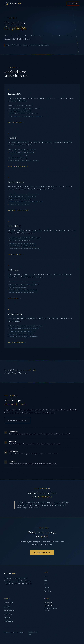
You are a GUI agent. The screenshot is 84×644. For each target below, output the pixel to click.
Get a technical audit (15, 122)
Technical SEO (8, 603)
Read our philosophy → (17, 420)
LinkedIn (47, 611)
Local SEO (7, 606)
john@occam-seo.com (51, 608)
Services (47, 587)
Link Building (8, 614)
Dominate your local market (17, 166)
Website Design (9, 621)
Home (46, 576)
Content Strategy (9, 610)
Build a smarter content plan (18, 210)
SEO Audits (8, 617)
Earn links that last (15, 254)
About (46, 580)
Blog (46, 584)
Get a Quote (73, 4)
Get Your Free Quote (42, 553)
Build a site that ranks (16, 343)
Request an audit (13, 298)
